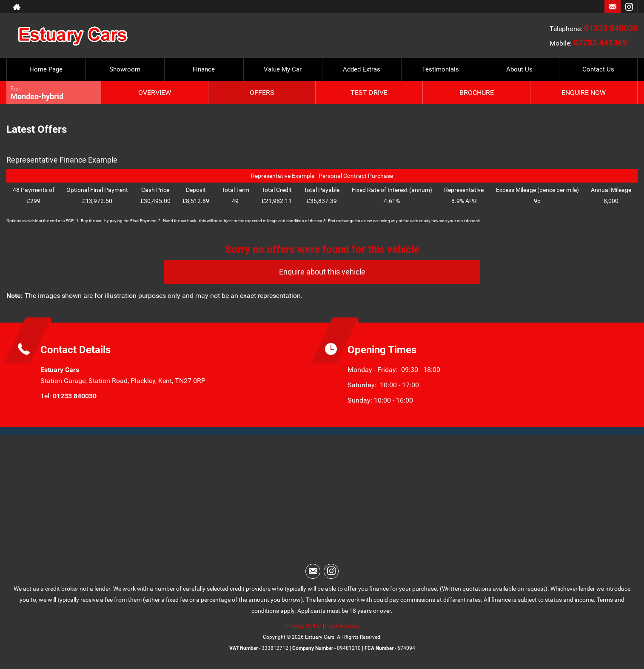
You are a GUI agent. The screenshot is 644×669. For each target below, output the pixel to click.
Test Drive (369, 93)
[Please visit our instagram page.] (629, 7)
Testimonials (440, 69)
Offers (262, 93)
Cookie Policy (342, 626)
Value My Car (283, 69)
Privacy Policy (303, 626)
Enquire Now (584, 93)
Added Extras (362, 69)
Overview (155, 93)
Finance (204, 69)
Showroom (125, 69)
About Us (519, 69)
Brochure (477, 93)
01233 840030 (611, 28)
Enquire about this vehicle (322, 272)
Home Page (46, 69)
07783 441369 (600, 43)
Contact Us (598, 69)
